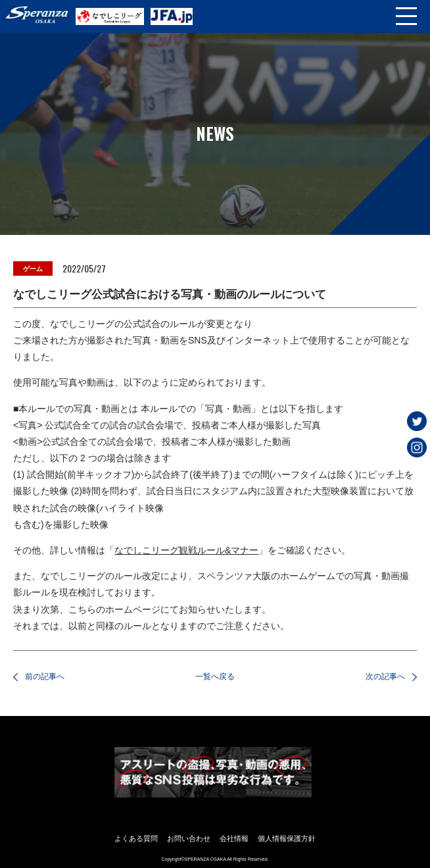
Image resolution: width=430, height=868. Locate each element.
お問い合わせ (189, 838)
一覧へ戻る (215, 677)
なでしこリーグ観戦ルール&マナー (186, 550)
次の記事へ (385, 677)
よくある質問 (136, 838)
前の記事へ (45, 677)
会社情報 (234, 838)
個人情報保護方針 (287, 838)
